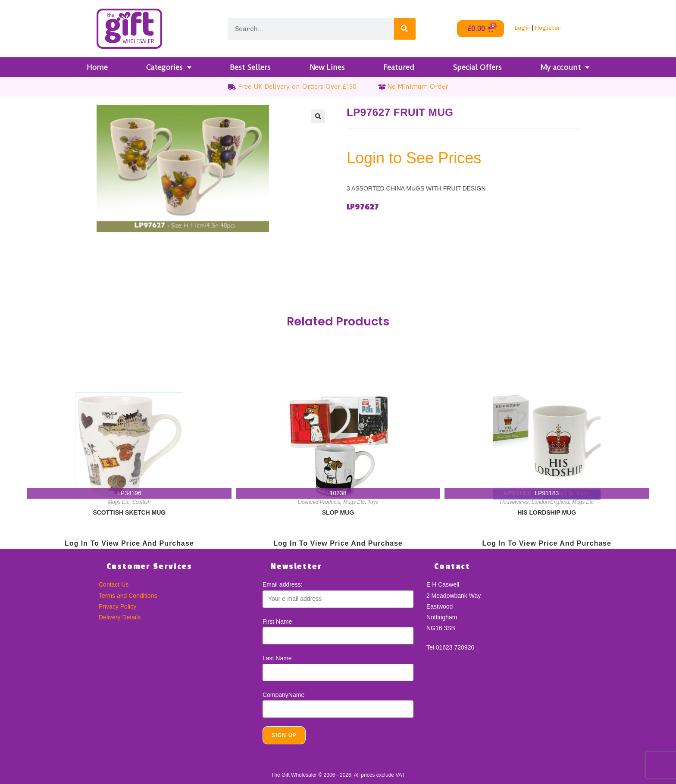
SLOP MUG (338, 512)
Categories (169, 67)
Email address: (283, 584)
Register (548, 28)
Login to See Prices (414, 158)
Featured (399, 67)
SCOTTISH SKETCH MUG (129, 512)
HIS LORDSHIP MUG (547, 512)
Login (523, 28)
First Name (277, 622)
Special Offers (477, 67)
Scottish (142, 502)
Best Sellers (250, 67)
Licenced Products (319, 502)
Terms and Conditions (128, 596)
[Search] (405, 29)
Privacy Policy (117, 606)
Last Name (277, 658)
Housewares (514, 502)
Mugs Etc (119, 502)
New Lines (327, 67)
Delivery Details (120, 617)
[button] (318, 116)
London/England (550, 502)
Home (97, 67)
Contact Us (114, 584)
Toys (373, 502)
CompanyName (283, 695)
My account (565, 67)
